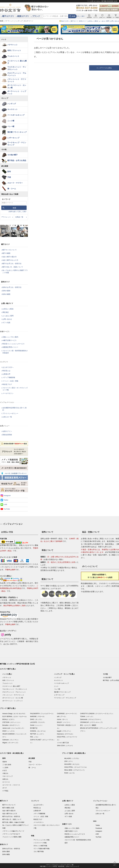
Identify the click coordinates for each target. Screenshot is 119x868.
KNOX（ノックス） (9, 731)
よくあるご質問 (104, 21)
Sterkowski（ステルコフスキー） (91, 719)
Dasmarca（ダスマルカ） (66, 734)
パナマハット (9, 21)
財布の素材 (6, 291)
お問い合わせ (115, 21)
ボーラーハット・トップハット (17, 92)
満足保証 (6, 312)
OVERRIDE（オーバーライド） (67, 714)
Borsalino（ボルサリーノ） (11, 725)
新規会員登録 (7, 435)
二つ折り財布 (7, 765)
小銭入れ (5, 773)
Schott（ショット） (37, 725)
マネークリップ (8, 776)
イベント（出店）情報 (10, 381)
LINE (5, 504)
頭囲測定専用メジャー (10, 347)
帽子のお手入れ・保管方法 (12, 264)
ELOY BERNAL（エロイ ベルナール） (15, 717)
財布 (9, 171)
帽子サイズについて (10, 250)
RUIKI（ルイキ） (70, 773)
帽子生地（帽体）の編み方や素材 (13, 822)
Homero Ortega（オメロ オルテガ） (14, 714)
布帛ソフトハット (14, 50)
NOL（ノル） (35, 737)
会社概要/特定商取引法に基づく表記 (15, 409)
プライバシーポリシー (10, 413)
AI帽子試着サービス (9, 340)
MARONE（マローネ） (38, 717)
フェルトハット (13, 56)
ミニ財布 (5, 768)
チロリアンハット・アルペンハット (17, 74)
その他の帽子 (13, 155)
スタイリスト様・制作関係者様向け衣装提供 (15, 352)
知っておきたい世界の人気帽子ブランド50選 (15, 271)
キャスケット (13, 109)
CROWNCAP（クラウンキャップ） (92, 722)
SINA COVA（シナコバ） (65, 746)
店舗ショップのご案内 (10, 337)
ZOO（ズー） (69, 761)
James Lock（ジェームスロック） (14, 728)
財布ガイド (83, 21)
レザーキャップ (13, 138)
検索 (74, 16)
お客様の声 (6, 374)
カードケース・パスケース (11, 785)
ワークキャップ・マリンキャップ (17, 144)
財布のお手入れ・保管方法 (12, 287)
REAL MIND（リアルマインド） (75, 770)
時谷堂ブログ (7, 384)
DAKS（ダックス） (36, 719)
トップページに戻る (104, 68)
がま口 (5, 770)
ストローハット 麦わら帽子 (17, 62)
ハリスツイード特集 (40, 843)
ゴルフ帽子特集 (39, 852)
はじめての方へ (8, 367)
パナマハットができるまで (11, 834)
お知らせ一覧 (7, 417)
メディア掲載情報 (9, 377)
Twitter (6, 500)
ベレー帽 (11, 126)
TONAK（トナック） (87, 717)
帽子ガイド (75, 21)
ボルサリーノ (29, 21)
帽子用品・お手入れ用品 (17, 160)
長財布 (5, 762)
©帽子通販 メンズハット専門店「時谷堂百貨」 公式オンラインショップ (60, 866)
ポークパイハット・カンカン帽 (17, 86)
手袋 (9, 177)
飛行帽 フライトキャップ (17, 132)
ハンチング (19, 21)
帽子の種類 (6, 253)
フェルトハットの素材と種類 (12, 837)
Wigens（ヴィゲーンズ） (11, 743)
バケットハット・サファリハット (17, 80)
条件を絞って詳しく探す (18, 212)
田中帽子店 (34, 728)
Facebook (99, 828)
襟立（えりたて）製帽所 (88, 725)
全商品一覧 (19, 217)
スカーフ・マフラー (15, 183)
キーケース (6, 782)
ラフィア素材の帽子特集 (42, 849)
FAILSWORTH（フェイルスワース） (42, 714)
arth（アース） (62, 717)
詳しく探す (81, 16)
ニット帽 (11, 121)
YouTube (7, 509)
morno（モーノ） (63, 719)
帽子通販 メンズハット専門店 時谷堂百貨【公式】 (18, 664)
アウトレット (6, 217)
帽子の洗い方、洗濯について (13, 267)
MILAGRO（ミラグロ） (72, 758)
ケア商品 (5, 791)
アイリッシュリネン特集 (42, 840)
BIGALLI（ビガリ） (9, 719)
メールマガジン (8, 393)
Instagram (7, 496)
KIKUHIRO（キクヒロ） (72, 764)
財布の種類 (6, 294)
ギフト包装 (6, 323)
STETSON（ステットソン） (12, 722)
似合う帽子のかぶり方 (10, 260)
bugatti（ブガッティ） (64, 731)
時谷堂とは (6, 371)
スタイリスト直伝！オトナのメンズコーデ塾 (15, 389)
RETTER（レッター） (37, 734)
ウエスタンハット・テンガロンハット (17, 68)
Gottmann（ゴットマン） (11, 740)
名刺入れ (5, 779)
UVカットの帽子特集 (40, 846)
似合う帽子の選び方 (10, 257)
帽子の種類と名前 (8, 808)
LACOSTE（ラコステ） (38, 722)
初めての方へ (65, 21)
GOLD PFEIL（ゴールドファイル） (76, 767)
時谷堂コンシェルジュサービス (13, 344)
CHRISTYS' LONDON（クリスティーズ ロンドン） (97, 714)
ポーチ (5, 788)
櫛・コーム (12, 189)
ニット (56, 686)
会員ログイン (7, 431)
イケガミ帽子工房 (63, 743)
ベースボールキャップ (16, 115)
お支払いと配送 (93, 21)
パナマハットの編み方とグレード (13, 831)
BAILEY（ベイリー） (64, 722)
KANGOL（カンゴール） (38, 731)
